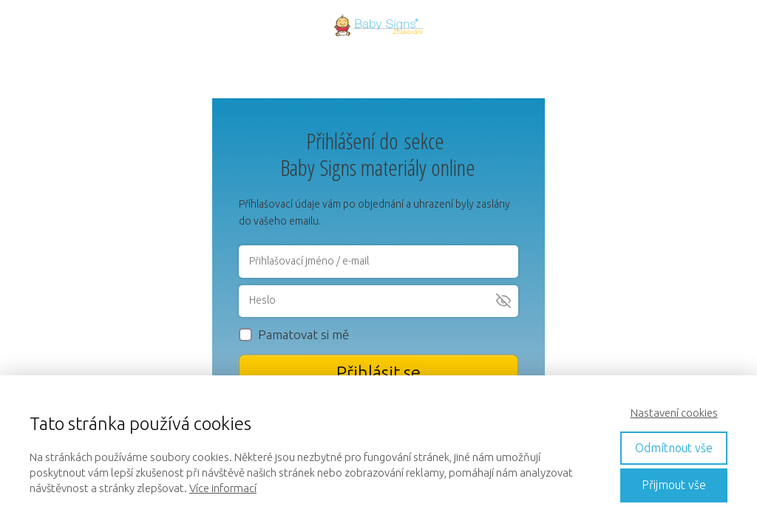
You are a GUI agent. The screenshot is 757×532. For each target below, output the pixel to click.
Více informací (223, 488)
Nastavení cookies (674, 413)
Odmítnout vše (674, 448)
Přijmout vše (674, 485)
